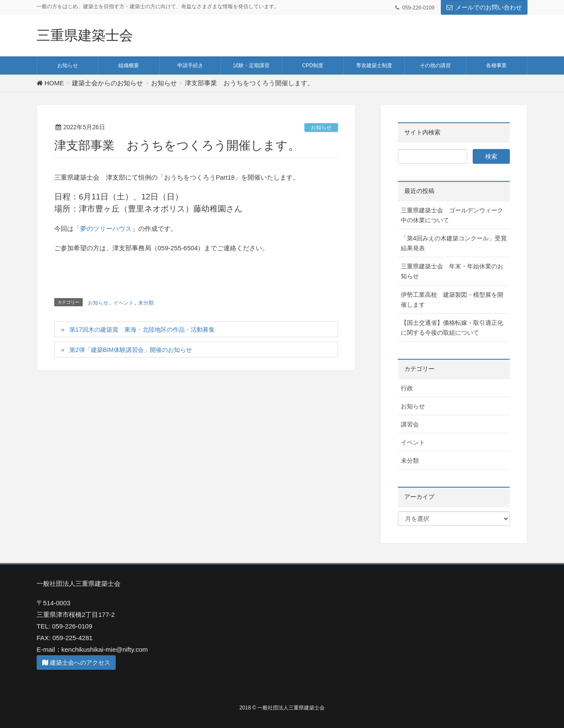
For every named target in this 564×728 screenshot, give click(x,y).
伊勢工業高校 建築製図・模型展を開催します (452, 300)
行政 (407, 388)
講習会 (410, 424)
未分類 (146, 303)
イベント (124, 303)
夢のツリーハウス (106, 229)
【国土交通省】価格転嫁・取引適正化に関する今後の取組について (452, 328)
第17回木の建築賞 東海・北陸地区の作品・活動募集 (142, 330)
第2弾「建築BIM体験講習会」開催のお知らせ (131, 350)
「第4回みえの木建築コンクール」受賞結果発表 (454, 243)
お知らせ (321, 128)
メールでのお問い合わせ (489, 7)
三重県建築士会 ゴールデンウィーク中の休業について (452, 215)
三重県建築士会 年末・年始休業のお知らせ (452, 271)
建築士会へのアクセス (76, 663)
